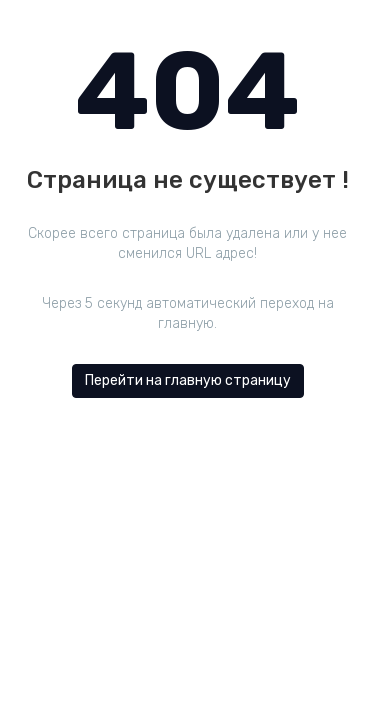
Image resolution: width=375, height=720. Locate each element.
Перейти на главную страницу (188, 380)
